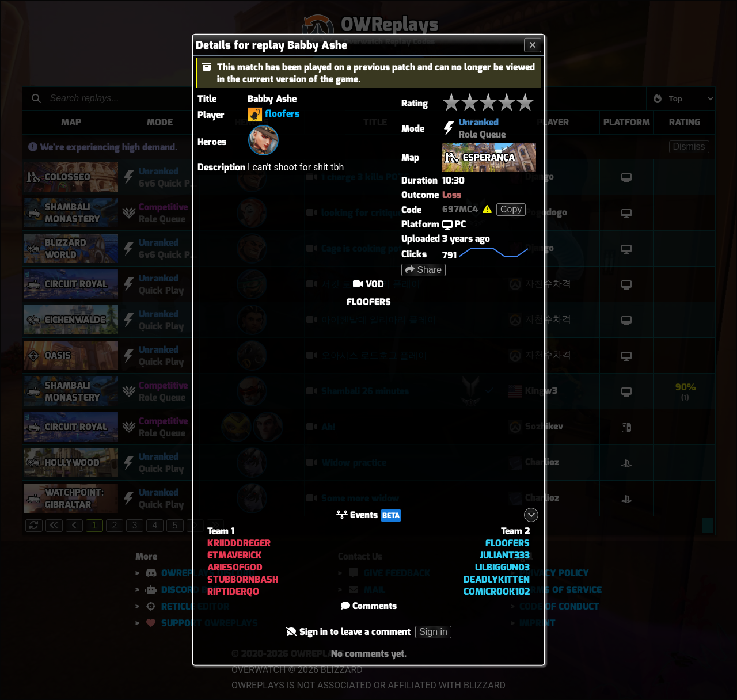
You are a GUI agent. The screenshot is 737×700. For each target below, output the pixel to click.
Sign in (433, 632)
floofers (282, 114)
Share (423, 270)
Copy (511, 209)
